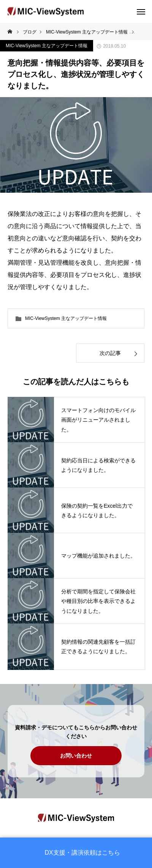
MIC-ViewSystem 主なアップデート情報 (47, 46)
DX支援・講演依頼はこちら (82, 853)
